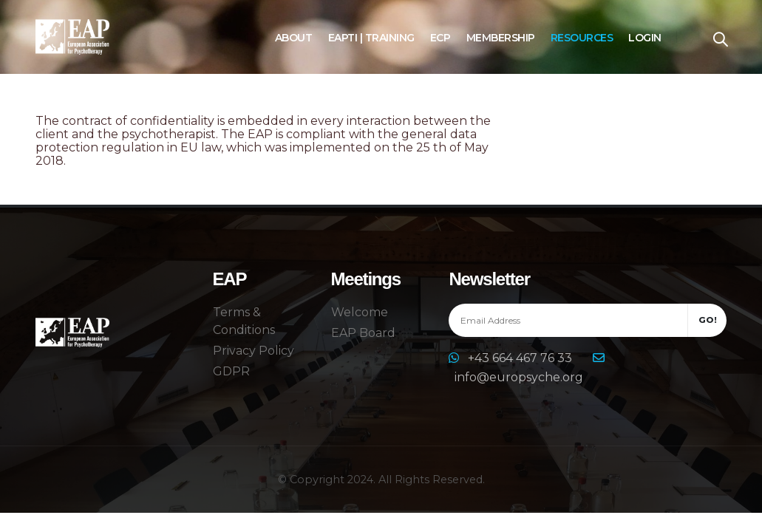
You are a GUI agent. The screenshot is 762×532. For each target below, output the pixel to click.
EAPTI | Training (371, 38)
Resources (582, 38)
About (294, 38)
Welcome (360, 312)
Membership (501, 38)
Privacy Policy (254, 351)
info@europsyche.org (519, 377)
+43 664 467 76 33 (521, 358)
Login (645, 38)
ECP (440, 38)
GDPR (231, 371)
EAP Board (363, 333)
